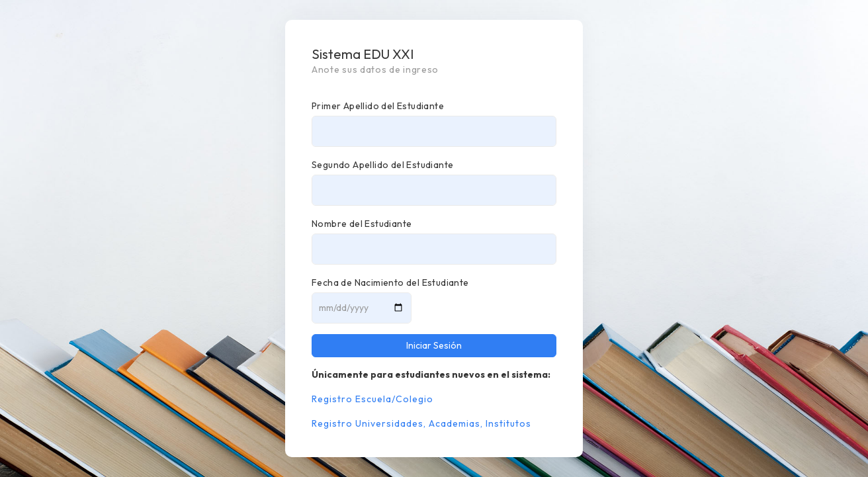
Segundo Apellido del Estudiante (382, 165)
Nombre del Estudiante (362, 224)
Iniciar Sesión (434, 345)
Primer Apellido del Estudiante (378, 106)
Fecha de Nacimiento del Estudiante (390, 282)
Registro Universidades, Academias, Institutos (421, 423)
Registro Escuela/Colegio (372, 399)
